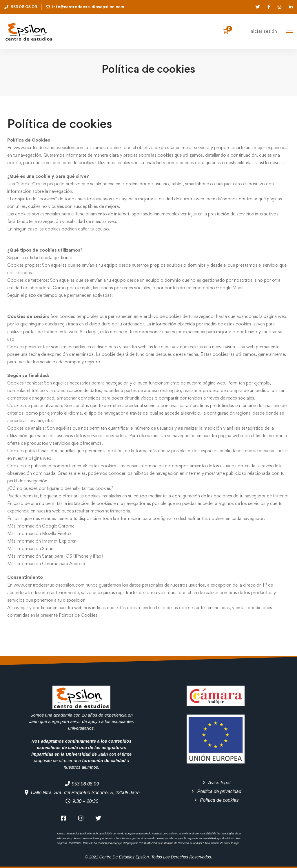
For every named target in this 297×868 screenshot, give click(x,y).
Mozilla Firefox (57, 533)
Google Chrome (58, 526)
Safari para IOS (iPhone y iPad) (73, 556)
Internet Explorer (59, 541)
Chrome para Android (64, 564)
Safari (48, 549)
